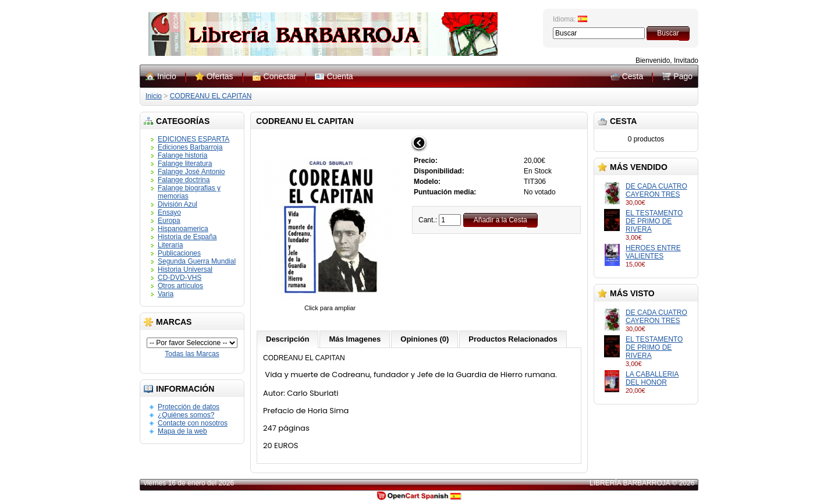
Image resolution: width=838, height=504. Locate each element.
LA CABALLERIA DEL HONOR (652, 378)
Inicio (167, 76)
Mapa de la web (182, 431)
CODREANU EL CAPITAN (211, 96)
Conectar (280, 76)
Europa (169, 221)
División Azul (177, 204)
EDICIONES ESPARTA (193, 139)
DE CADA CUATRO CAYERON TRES (656, 190)
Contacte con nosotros (193, 423)
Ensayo (169, 212)
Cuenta (340, 76)
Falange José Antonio (191, 172)
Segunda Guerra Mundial (197, 261)
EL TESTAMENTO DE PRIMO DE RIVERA (654, 221)
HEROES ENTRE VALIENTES (653, 252)
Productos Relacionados (513, 339)
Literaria (170, 245)
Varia (166, 294)
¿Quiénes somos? (186, 415)
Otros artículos (180, 286)
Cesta (633, 76)
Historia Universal (185, 269)
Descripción (287, 339)
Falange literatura (185, 164)
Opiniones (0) (425, 339)
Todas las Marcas (192, 354)
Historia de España (187, 237)
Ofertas (220, 76)
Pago (683, 76)
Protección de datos (189, 407)
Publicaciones (179, 253)
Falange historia (182, 155)
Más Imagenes (355, 339)
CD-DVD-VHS (180, 278)
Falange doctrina (184, 180)
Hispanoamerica (183, 229)
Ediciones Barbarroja (190, 147)
